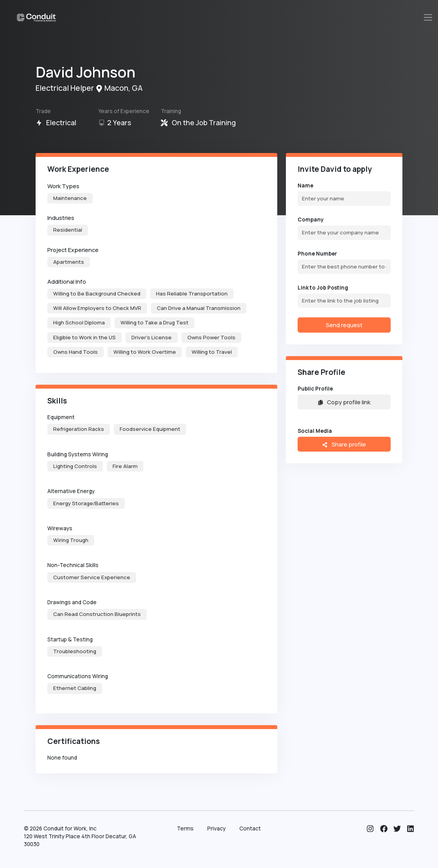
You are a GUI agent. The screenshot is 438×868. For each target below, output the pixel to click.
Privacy (216, 828)
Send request (344, 325)
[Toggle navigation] (428, 17)
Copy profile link (344, 402)
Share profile (344, 444)
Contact (250, 828)
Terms (185, 828)
